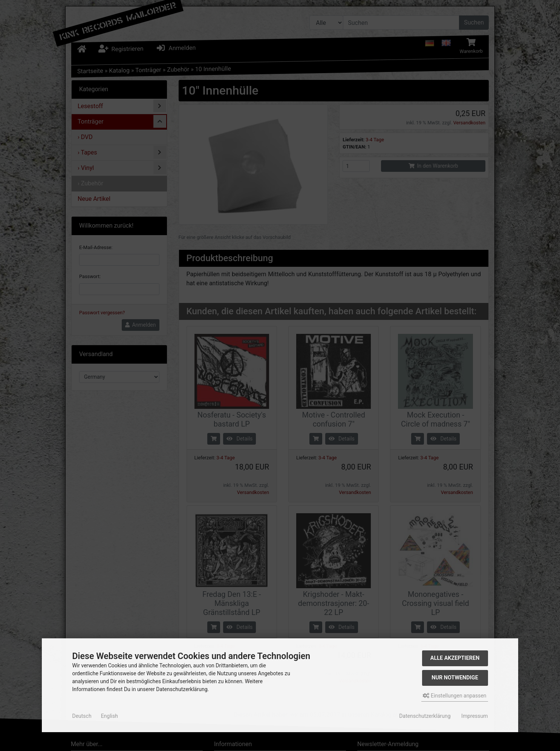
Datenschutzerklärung (425, 716)
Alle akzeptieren (455, 658)
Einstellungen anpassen (455, 696)
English (109, 716)
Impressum (474, 716)
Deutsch (82, 716)
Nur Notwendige (455, 678)
